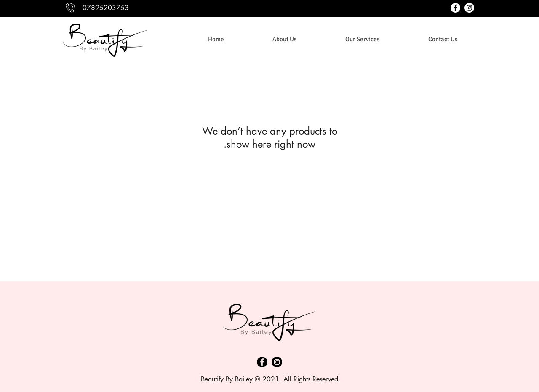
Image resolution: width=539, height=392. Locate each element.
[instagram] (469, 8)
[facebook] (455, 8)
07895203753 (106, 8)
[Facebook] (262, 362)
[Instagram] (277, 362)
